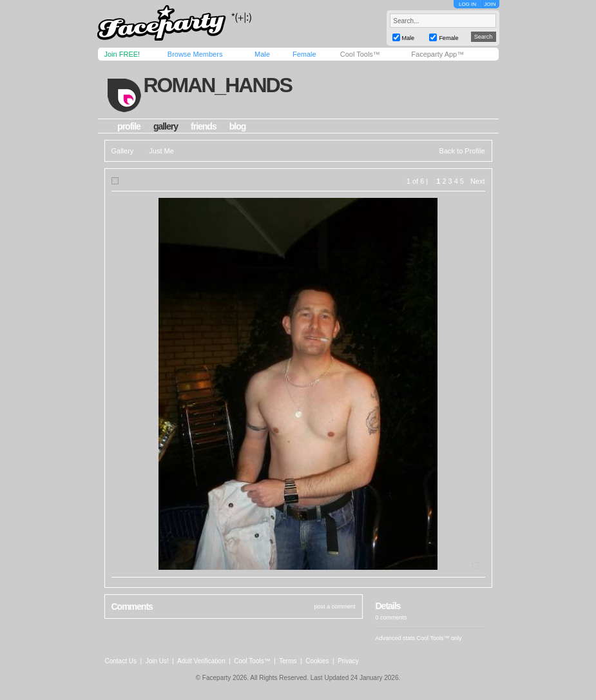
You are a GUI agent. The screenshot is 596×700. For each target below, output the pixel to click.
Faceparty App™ (437, 54)
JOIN (490, 4)
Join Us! (157, 661)
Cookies (317, 661)
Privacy (348, 661)
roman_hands (217, 85)
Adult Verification (201, 661)
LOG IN (467, 4)
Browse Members (195, 54)
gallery (166, 126)
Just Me (161, 151)
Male (262, 54)
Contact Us (121, 661)
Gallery (123, 151)
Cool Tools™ (360, 54)
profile (129, 126)
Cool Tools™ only (439, 638)
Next (478, 181)
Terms (288, 661)
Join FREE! (122, 54)
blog (238, 126)
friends (204, 126)
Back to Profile (462, 151)
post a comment (334, 607)
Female (304, 54)
